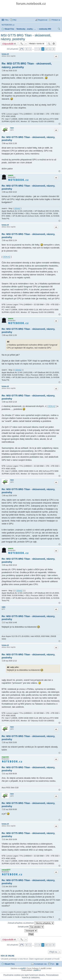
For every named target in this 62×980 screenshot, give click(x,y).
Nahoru (59, 124)
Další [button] (54, 49)
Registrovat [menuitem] (43, 20)
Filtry (7, 20)
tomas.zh (5, 54)
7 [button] (36, 49)
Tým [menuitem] (53, 964)
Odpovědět (8, 44)
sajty (4, 607)
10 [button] (46, 49)
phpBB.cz (37, 970)
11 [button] (50, 49)
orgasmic (5, 757)
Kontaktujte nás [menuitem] (41, 964)
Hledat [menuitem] (59, 29)
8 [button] (39, 49)
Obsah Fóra (10, 964)
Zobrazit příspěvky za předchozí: (31, 923)
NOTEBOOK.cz (8, 25)
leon (12, 128)
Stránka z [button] (22, 49)
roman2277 (6, 870)
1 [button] (30, 49)
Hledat (49, 44)
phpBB (23, 968)
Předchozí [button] (27, 49)
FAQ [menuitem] (15, 20)
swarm (11, 175)
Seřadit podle (31, 927)
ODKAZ (17, 208)
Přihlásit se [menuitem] (56, 20)
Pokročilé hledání (54, 44)
